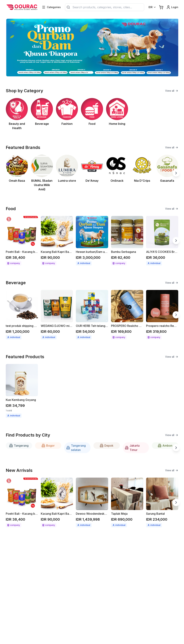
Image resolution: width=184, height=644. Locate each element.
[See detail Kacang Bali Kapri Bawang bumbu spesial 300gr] (57, 241)
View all (172, 91)
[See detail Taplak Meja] (127, 502)
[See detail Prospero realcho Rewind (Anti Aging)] (162, 315)
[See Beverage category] (42, 114)
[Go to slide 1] (89, 73)
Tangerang (19, 446)
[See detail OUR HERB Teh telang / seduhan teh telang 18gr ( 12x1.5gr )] (92, 315)
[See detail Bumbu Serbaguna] (127, 241)
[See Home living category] (117, 114)
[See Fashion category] (67, 114)
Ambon (165, 446)
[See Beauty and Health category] (17, 114)
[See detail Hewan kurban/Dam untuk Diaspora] (92, 241)
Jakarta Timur (132, 448)
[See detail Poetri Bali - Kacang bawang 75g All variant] (22, 241)
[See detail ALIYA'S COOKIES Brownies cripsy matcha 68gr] (162, 241)
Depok (107, 446)
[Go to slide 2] (94, 73)
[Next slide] (176, 173)
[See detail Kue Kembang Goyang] (22, 391)
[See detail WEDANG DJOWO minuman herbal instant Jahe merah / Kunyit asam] (57, 315)
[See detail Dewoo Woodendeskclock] (92, 502)
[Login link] (172, 7)
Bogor (48, 446)
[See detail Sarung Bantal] (162, 502)
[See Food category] (92, 114)
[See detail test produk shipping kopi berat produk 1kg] (22, 315)
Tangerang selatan (76, 448)
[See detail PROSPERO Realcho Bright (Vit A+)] (127, 315)
